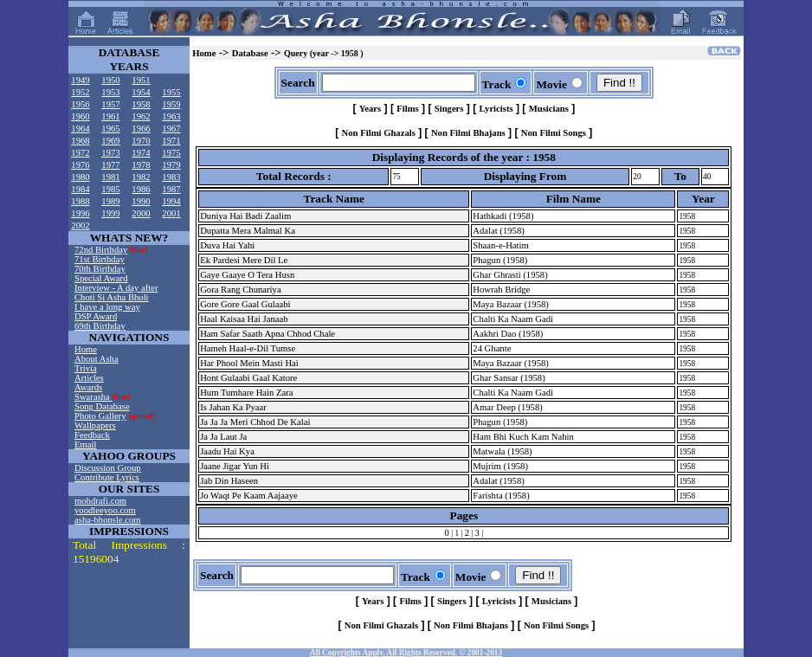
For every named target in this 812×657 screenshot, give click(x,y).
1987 (171, 189)
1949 (80, 80)
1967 (171, 129)
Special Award (101, 278)
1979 (171, 165)
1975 (171, 153)
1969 (110, 141)
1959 (171, 104)
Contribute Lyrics (107, 477)
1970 (141, 141)
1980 (80, 177)
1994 (171, 201)
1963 (171, 116)
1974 (141, 153)
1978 (141, 165)
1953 (110, 92)
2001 (171, 213)
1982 (141, 177)
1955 (171, 92)
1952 (80, 92)
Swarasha (93, 397)
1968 (80, 141)
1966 (141, 129)
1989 (110, 201)
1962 (141, 116)
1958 (141, 104)
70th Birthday (100, 269)
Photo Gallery (100, 416)
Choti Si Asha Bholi (112, 297)
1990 (141, 201)
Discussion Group (108, 468)
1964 (80, 129)
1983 (171, 177)
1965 (110, 129)
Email (85, 444)
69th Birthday (100, 326)
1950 (110, 80)
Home (86, 349)
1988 (80, 201)
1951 (141, 80)
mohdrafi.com (100, 501)
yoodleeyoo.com (105, 510)
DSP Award (96, 316)
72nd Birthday (101, 250)
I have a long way (107, 307)
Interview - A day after (116, 288)
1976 (80, 165)
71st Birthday (100, 259)
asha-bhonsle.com (108, 520)
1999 (110, 213)
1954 (141, 92)
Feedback (92, 435)
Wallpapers (95, 425)
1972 (80, 153)
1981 (110, 177)
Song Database (102, 406)
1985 (110, 189)
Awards (88, 387)
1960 (80, 116)
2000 (141, 213)
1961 (110, 116)
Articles (89, 378)
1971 (171, 141)
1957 (110, 104)
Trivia (86, 368)
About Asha (97, 359)
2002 (80, 225)
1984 (80, 189)
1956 (80, 104)
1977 (110, 165)
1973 (110, 153)
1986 (141, 189)
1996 (80, 213)
